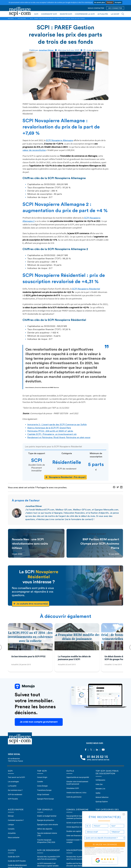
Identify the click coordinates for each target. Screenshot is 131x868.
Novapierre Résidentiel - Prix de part (65, 477)
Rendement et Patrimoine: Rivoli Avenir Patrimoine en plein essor (59, 437)
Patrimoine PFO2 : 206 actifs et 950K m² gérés (50, 431)
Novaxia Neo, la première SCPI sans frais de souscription (49, 858)
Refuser (110, 2)
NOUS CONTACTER (96, 8)
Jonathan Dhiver (46, 50)
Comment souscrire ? (16, 820)
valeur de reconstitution (34, 150)
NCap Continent (43, 794)
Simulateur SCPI (73, 788)
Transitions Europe (44, 790)
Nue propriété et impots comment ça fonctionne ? (76, 817)
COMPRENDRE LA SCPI (85, 14)
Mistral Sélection (102, 797)
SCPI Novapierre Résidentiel (86, 289)
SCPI (36, 14)
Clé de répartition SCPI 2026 (77, 827)
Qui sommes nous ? (15, 790)
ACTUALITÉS (103, 14)
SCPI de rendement (15, 794)
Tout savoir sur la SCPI (16, 777)
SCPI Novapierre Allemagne (59, 140)
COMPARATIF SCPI (49, 14)
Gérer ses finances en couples (77, 836)
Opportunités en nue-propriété (78, 777)
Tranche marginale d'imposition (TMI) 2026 (46, 841)
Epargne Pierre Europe (45, 799)
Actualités (12, 833)
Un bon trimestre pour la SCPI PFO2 (28, 656)
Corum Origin (42, 777)
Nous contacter (14, 837)
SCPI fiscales (13, 799)
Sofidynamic (100, 780)
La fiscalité (12, 786)
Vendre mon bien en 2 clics (76, 793)
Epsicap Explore (102, 802)
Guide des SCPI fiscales (17, 861)
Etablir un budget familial (47, 816)
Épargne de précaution (46, 820)
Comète (40, 782)
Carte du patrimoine (74, 797)
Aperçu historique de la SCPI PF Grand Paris (49, 428)
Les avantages (13, 782)
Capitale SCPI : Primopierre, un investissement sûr (52, 434)
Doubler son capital (74, 831)
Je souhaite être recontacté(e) (31, 604)
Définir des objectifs (45, 829)
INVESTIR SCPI (66, 14)
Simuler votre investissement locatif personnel (77, 783)
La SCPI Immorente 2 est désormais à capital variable (48, 864)
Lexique (11, 824)
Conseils (11, 829)
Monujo (11, 816)
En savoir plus (100, 2)
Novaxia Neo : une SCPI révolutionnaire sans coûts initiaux (30, 544)
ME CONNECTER (115, 8)
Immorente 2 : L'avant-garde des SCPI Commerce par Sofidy (57, 425)
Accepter (118, 2)
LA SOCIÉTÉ (116, 14)
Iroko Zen (99, 784)
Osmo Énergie (42, 786)
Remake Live (100, 789)
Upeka (98, 793)
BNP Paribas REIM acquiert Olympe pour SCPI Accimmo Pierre (100, 544)
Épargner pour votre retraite (48, 824)
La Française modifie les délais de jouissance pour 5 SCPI (74, 658)
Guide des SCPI (14, 857)
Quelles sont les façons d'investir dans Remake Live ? (77, 864)
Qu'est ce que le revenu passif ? (78, 823)
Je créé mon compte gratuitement (39, 722)
